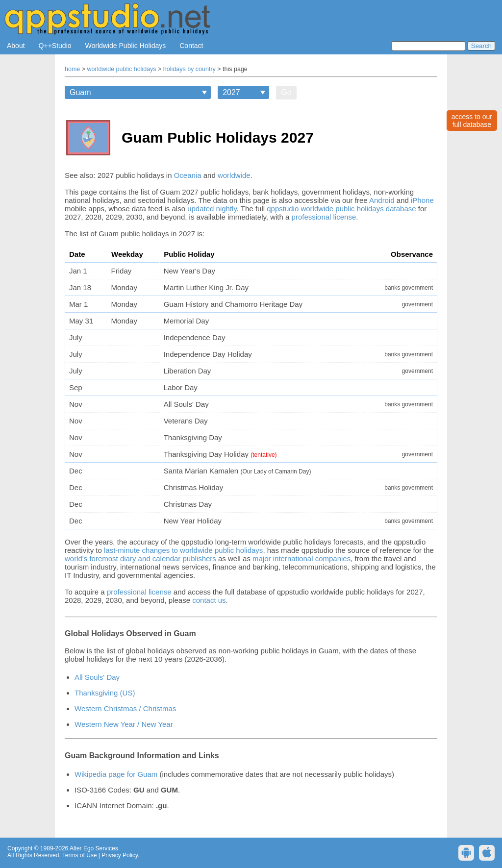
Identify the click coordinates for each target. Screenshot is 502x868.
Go (286, 92)
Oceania (188, 175)
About (16, 46)
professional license (324, 217)
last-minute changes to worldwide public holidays (183, 550)
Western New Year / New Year (124, 724)
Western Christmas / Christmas (125, 708)
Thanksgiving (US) (105, 693)
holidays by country (189, 69)
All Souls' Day (97, 677)
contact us (209, 600)
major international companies (301, 558)
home (72, 69)
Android (382, 200)
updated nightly (212, 209)
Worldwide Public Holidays (126, 46)
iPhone (422, 200)
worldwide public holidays (122, 69)
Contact (191, 46)
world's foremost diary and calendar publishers (140, 558)
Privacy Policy (120, 855)
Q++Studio (55, 46)
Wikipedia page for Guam (116, 774)
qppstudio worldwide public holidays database (341, 209)
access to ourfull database (472, 121)
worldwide (234, 175)
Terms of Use (80, 855)
